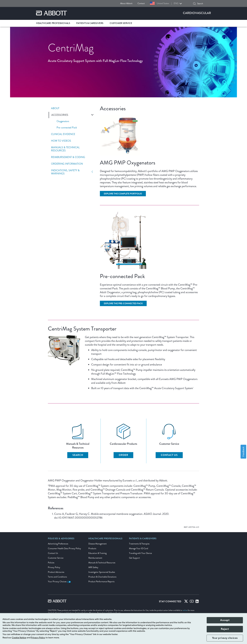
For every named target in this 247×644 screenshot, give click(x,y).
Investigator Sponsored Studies (102, 572)
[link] (61, 540)
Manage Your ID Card (139, 548)
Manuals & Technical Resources (65, 149)
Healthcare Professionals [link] (53, 23)
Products (92, 548)
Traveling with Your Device (140, 553)
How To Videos (61, 141)
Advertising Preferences (58, 544)
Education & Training (97, 553)
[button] (194, 4)
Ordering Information (67, 164)
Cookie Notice (19, 638)
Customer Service (56, 558)
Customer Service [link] (121, 23)
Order (123, 455)
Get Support (134, 558)
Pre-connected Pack (67, 128)
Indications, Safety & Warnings (65, 172)
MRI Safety (93, 567)
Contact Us (169, 455)
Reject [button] (225, 629)
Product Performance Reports (101, 582)
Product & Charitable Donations (102, 577)
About (55, 108)
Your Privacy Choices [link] (59, 582)
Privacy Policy (54, 567)
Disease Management (98, 544)
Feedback (243, 452)
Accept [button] (225, 620)
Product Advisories (56, 572)
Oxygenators (63, 121)
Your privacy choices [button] (225, 638)
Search (78, 455)
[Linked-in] (197, 602)
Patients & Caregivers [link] (90, 23)
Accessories (60, 115)
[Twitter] (186, 602)
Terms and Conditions (57, 577)
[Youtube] (192, 602)
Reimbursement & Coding (68, 157)
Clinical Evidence (63, 134)
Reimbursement (95, 558)
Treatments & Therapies (139, 544)
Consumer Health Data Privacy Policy (64, 548)
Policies (51, 563)
